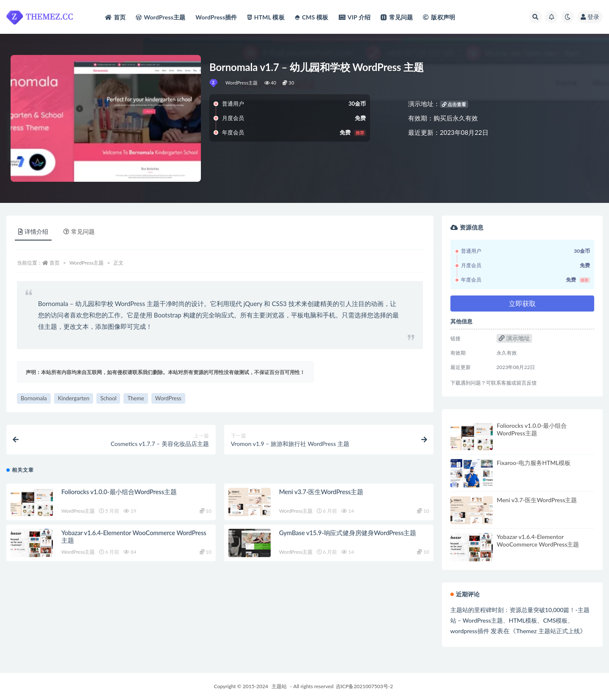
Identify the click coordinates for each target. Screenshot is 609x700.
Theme (136, 398)
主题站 (279, 686)
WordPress (168, 398)
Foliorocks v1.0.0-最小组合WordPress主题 (119, 492)
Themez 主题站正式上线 (548, 631)
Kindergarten (74, 398)
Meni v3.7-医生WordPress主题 (321, 492)
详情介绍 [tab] (33, 231)
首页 (55, 263)
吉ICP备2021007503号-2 (365, 686)
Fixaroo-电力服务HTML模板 (534, 463)
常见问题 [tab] (79, 231)
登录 (590, 17)
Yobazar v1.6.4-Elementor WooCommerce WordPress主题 (538, 540)
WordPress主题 (242, 83)
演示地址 (514, 338)
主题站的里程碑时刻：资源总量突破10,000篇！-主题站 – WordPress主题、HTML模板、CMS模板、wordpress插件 (520, 620)
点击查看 (454, 104)
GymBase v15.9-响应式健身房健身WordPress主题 (348, 533)
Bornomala (34, 398)
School (108, 398)
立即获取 (522, 303)
